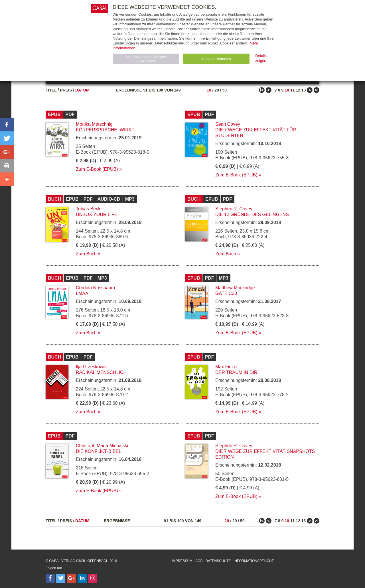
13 (304, 90)
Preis (66, 90)
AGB (199, 561)
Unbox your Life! (97, 214)
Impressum (182, 561)
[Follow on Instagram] (93, 578)
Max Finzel (226, 367)
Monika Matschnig (94, 124)
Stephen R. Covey (234, 209)
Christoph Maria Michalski (102, 446)
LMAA (82, 293)
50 (224, 90)
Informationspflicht (254, 561)
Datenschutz (218, 561)
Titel (51, 90)
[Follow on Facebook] (50, 578)
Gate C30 (226, 293)
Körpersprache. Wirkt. (106, 130)
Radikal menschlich (101, 372)
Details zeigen (261, 58)
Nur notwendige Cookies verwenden (146, 59)
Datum (82, 90)
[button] (7, 125)
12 (298, 90)
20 (217, 90)
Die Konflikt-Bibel (99, 451)
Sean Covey (228, 124)
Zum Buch (86, 254)
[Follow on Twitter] (61, 578)
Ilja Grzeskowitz (92, 367)
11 (293, 90)
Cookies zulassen (216, 59)
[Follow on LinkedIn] (82, 578)
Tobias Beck (88, 209)
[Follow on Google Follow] (72, 578)
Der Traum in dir (236, 372)
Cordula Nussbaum (95, 288)
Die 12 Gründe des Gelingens (252, 214)
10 (209, 90)
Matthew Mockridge (235, 288)
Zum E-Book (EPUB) (97, 169)
